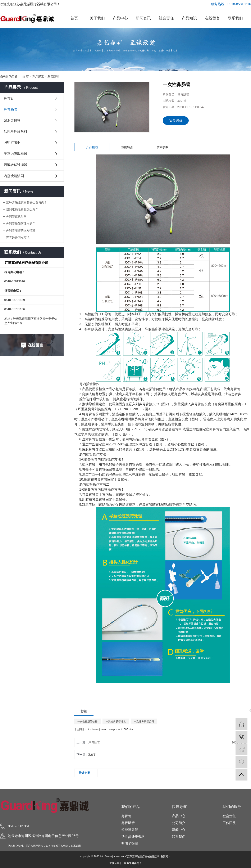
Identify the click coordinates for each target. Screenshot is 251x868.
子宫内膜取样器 (15, 154)
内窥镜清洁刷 (14, 176)
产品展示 (38, 77)
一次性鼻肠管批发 (116, 721)
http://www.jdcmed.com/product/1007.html (110, 729)
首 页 (26, 77)
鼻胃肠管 (53, 77)
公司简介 (179, 823)
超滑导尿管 (12, 120)
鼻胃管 (9, 98)
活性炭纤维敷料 (15, 132)
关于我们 (97, 18)
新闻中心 (179, 830)
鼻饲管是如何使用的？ (21, 223)
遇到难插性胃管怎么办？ (22, 209)
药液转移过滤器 (15, 165)
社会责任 (166, 18)
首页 (74, 18)
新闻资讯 (143, 18)
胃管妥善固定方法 (18, 237)
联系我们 (235, 18)
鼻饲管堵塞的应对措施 (21, 230)
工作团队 (229, 823)
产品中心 (120, 18)
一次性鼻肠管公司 (144, 721)
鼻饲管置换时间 (16, 216)
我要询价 (176, 120)
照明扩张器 (12, 143)
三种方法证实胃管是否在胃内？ (27, 202)
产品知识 (189, 18)
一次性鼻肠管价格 (87, 721)
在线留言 (212, 18)
